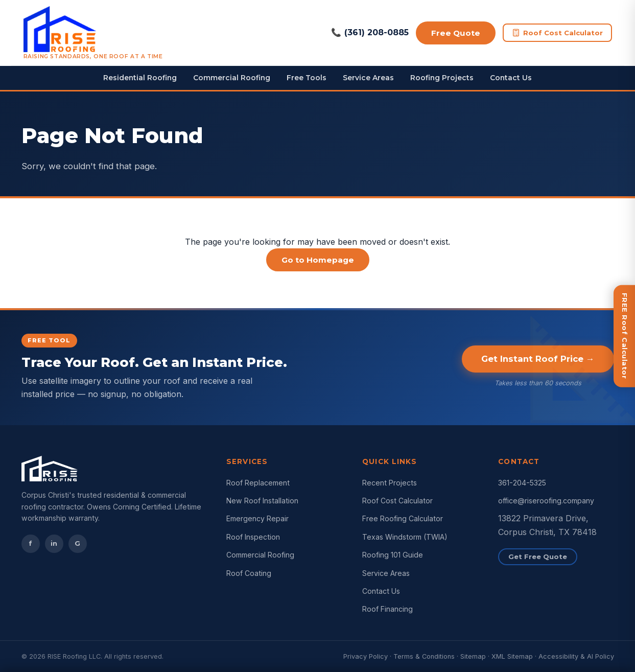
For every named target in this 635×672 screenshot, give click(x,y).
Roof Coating (249, 573)
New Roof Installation (262, 501)
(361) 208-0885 (370, 33)
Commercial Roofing (232, 78)
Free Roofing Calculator (403, 518)
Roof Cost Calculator (557, 33)
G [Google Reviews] (77, 543)
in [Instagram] (54, 543)
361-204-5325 (522, 483)
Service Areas (368, 78)
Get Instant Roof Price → (538, 359)
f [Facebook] (30, 543)
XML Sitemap (512, 656)
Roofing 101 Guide (393, 555)
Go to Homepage (318, 260)
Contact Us (511, 78)
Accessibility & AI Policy (576, 656)
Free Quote (456, 33)
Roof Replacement (258, 483)
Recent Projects (390, 483)
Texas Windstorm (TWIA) (405, 537)
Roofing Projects (442, 78)
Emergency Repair (257, 518)
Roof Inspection (253, 537)
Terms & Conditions (424, 656)
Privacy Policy (366, 656)
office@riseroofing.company (546, 501)
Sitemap (473, 656)
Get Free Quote (538, 557)
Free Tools (307, 78)
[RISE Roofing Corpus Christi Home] (93, 33)
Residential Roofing (140, 78)
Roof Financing (387, 609)
